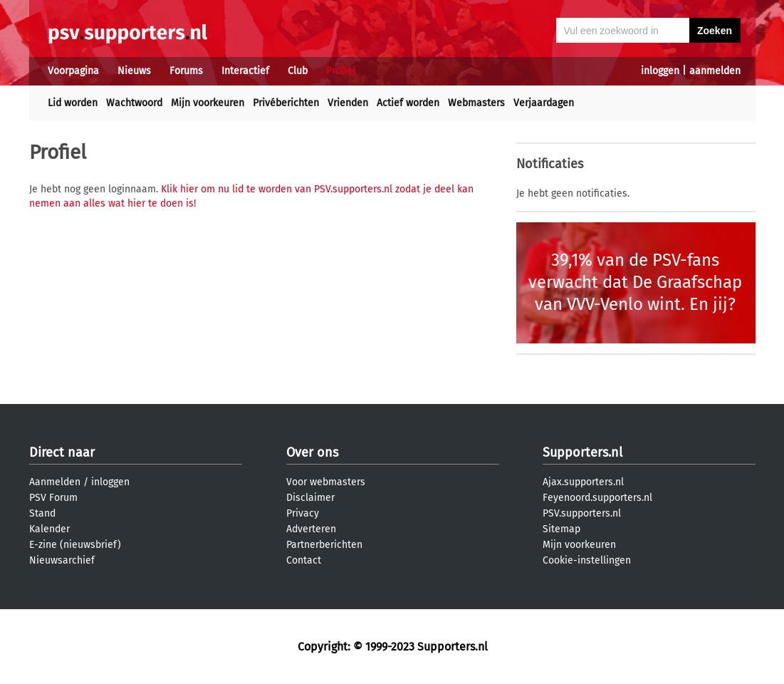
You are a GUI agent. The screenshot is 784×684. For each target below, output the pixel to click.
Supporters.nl (582, 452)
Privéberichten (286, 103)
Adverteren (311, 529)
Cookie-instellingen (587, 560)
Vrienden (348, 103)
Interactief (245, 71)
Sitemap (561, 529)
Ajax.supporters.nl (583, 482)
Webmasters (476, 103)
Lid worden (73, 103)
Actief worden (408, 103)
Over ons (312, 452)
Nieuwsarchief (62, 560)
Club (298, 71)
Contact (304, 560)
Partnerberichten (324, 545)
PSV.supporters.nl (582, 513)
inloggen (660, 71)
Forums (186, 71)
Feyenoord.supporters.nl (597, 498)
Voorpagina (73, 71)
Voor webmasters (326, 482)
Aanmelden (55, 482)
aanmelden (715, 71)
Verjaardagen (544, 103)
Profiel (341, 71)
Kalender (49, 529)
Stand (42, 513)
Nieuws (134, 71)
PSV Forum (53, 498)
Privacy (303, 513)
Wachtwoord (134, 103)
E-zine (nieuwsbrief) (75, 545)
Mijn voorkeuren (208, 103)
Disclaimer (310, 498)
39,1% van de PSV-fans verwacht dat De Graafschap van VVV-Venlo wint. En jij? (635, 282)
